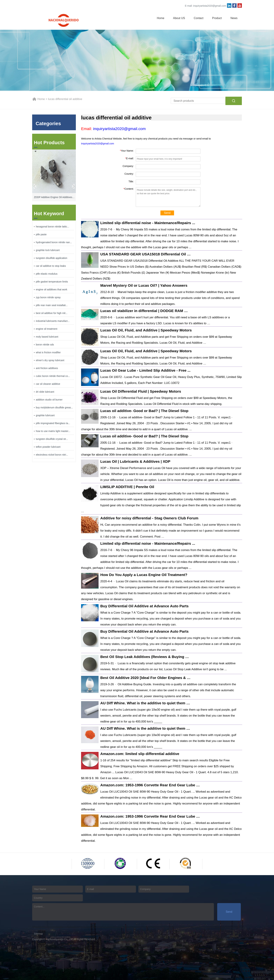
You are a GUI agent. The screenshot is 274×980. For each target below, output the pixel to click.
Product (217, 18)
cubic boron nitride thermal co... (53, 376)
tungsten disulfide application (52, 258)
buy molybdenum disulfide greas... (54, 407)
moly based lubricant (47, 337)
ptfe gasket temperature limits (52, 282)
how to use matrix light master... (53, 431)
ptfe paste (41, 234)
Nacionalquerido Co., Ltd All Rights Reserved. (71, 939)
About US (179, 18)
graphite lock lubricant (48, 250)
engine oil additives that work (52, 289)
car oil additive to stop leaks (51, 266)
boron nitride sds (45, 345)
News (234, 18)
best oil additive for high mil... (52, 313)
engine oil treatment (47, 329)
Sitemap (38, 934)
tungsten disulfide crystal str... (52, 439)
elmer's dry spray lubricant (50, 360)
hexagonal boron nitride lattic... (53, 227)
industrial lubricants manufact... (53, 321)
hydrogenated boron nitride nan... (54, 242)
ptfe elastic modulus (47, 274)
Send (167, 213)
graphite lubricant (45, 415)
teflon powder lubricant (48, 447)
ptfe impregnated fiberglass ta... (53, 423)
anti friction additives (47, 368)
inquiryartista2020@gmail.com (210, 6)
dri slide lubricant (45, 392)
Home (161, 18)
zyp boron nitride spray (48, 297)
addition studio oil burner (49, 400)
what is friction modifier (48, 352)
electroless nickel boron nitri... (52, 455)
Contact (199, 18)
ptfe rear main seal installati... (52, 305)
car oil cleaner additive (48, 384)
